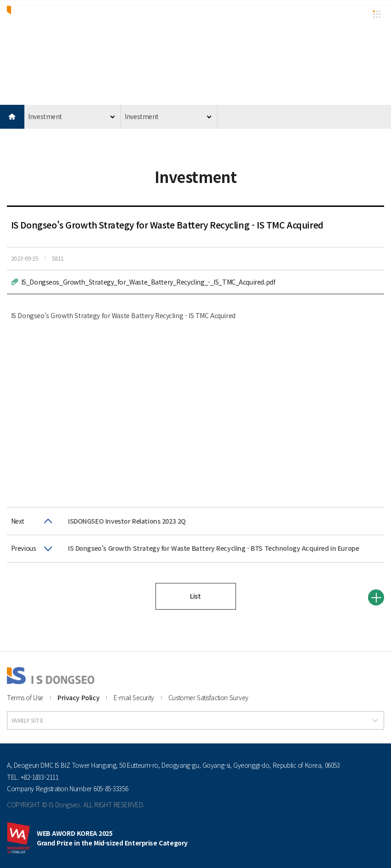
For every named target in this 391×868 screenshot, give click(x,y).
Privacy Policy (78, 697)
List (195, 596)
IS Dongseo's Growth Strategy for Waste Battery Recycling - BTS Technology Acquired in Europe (213, 548)
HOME (12, 117)
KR (358, 14)
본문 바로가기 (0, 0)
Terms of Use (25, 697)
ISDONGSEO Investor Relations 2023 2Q (127, 521)
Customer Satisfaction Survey (208, 697)
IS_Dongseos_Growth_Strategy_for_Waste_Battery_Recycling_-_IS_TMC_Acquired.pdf (148, 282)
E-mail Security (134, 697)
